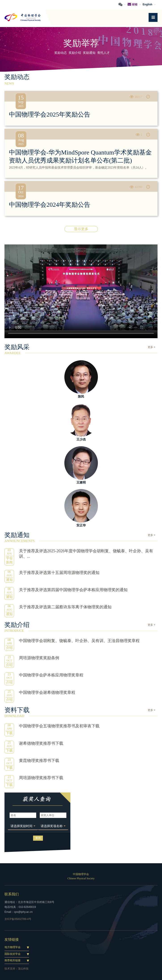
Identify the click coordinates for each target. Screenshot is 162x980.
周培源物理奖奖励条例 (39, 658)
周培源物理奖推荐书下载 (41, 778)
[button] (23, 826)
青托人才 (103, 53)
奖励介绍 (75, 53)
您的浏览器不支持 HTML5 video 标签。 (81, 287)
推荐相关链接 (13, 960)
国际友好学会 (13, 954)
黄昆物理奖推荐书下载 (39, 761)
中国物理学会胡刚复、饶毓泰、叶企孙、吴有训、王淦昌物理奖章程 (79, 641)
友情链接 (12, 939)
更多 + (151, 347)
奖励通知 (89, 53)
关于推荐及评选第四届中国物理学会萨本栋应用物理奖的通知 (73, 590)
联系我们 (12, 894)
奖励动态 (61, 53)
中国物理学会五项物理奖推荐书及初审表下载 (59, 726)
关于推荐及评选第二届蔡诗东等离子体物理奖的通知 (65, 607)
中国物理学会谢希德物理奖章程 (47, 692)
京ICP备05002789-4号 (18, 919)
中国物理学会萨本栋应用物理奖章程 (51, 675)
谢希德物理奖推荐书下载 (41, 743)
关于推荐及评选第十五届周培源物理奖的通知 (59, 573)
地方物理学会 (13, 947)
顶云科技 (23, 969)
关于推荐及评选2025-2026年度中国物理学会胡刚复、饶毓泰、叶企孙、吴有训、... (86, 554)
